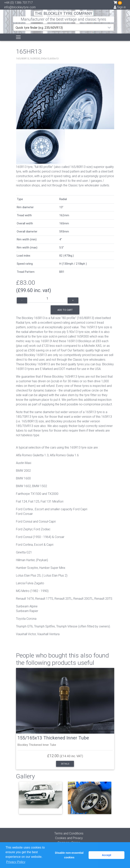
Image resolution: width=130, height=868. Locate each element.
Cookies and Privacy (69, 838)
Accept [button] (107, 855)
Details (65, 764)
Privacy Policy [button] (16, 862)
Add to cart (65, 310)
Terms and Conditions (69, 833)
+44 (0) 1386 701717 (18, 3)
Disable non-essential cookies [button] (69, 855)
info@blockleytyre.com (20, 7)
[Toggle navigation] (18, 37)
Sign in (120, 7)
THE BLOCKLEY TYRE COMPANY (64, 13)
